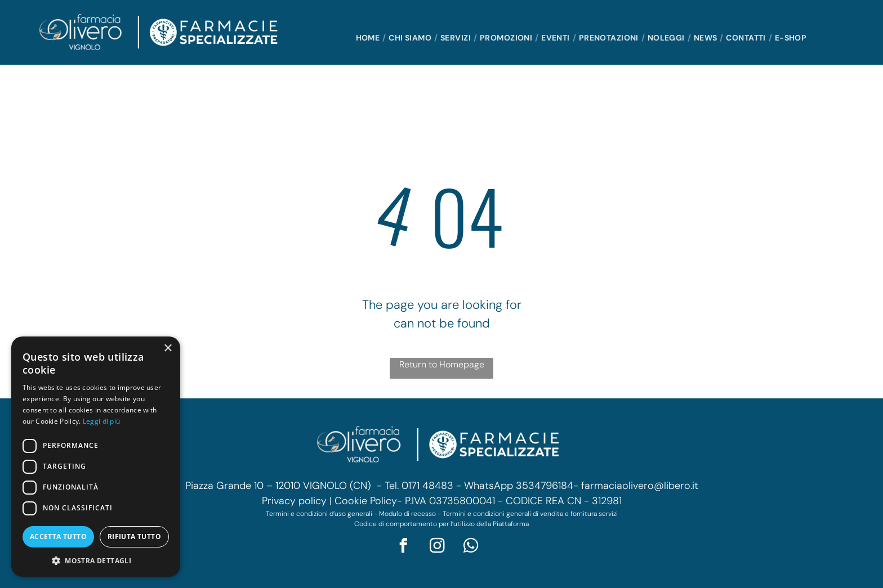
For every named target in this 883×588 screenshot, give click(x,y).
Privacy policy (294, 501)
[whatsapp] (471, 547)
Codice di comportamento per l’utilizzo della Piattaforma (441, 524)
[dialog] (96, 457)
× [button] (168, 349)
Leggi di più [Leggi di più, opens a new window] (102, 421)
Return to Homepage (442, 364)
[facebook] (404, 547)
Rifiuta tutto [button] (134, 537)
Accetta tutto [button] (58, 537)
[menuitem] (370, 38)
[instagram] (438, 547)
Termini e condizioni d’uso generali (319, 514)
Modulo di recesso (407, 514)
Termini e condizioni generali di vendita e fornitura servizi (530, 514)
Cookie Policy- (368, 501)
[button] (96, 560)
